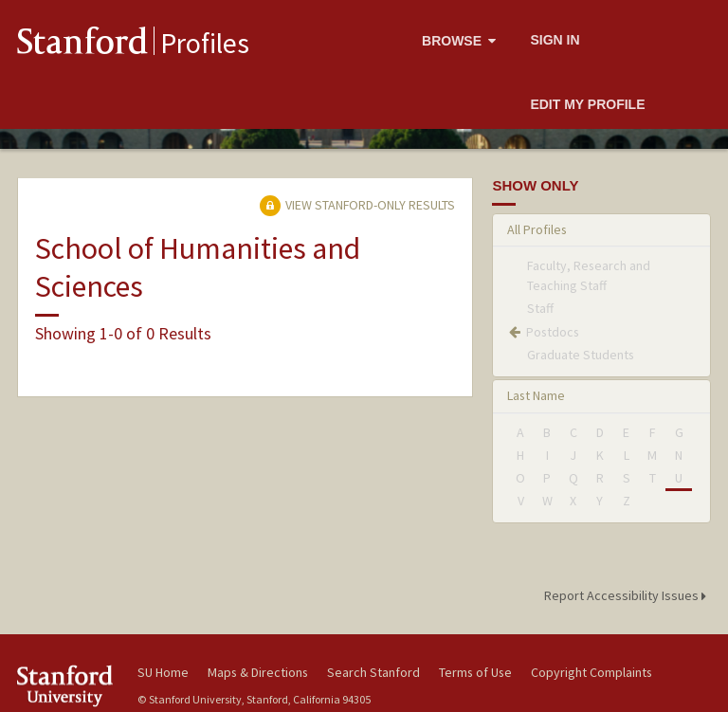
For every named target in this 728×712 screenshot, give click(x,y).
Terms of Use (475, 672)
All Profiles (537, 229)
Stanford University (66, 686)
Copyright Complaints (591, 672)
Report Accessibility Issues (628, 595)
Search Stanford (373, 672)
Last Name (536, 395)
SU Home (163, 672)
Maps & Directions (258, 672)
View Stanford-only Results (357, 205)
